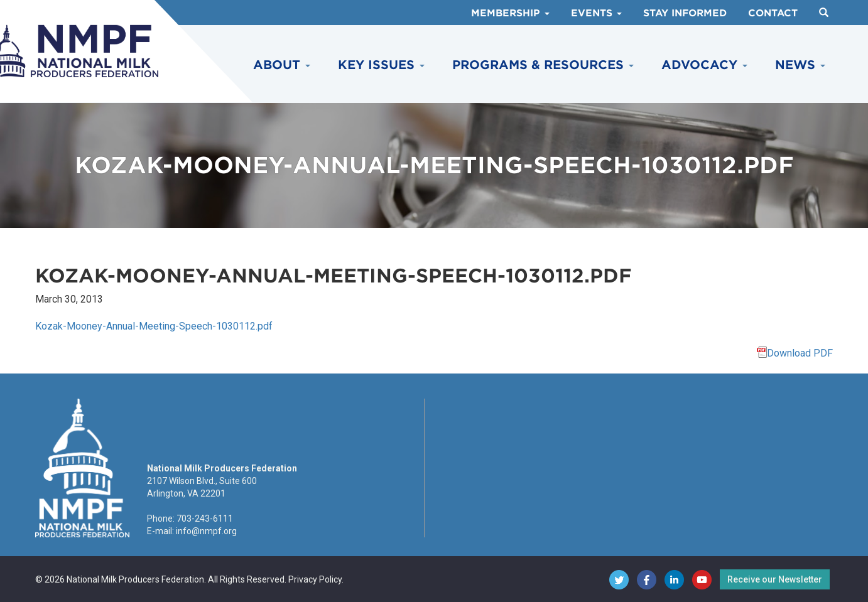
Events (596, 13)
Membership (510, 13)
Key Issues (381, 65)
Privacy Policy (315, 579)
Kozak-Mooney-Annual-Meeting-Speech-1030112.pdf (154, 326)
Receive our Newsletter (775, 579)
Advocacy (704, 65)
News (800, 65)
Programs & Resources (543, 65)
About (282, 65)
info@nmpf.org (206, 531)
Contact (773, 13)
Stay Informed (685, 13)
